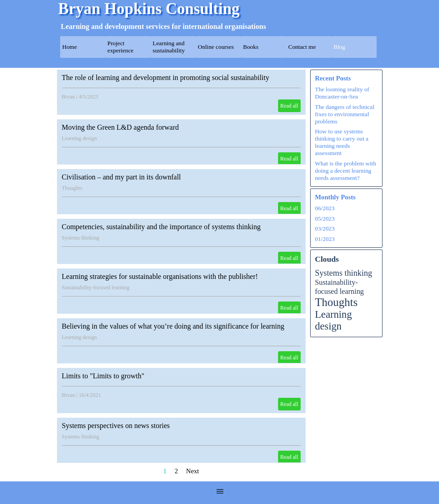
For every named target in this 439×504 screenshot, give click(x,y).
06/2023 (325, 208)
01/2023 (325, 239)
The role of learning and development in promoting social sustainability (166, 78)
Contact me (302, 47)
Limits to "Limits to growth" (103, 376)
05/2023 (325, 219)
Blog (340, 47)
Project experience (121, 47)
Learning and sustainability (169, 47)
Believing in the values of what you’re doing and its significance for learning (173, 326)
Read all (289, 106)
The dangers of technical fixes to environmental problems (345, 114)
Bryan (68, 97)
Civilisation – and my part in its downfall (122, 177)
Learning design (80, 138)
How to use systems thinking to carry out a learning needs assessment (342, 142)
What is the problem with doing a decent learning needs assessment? (346, 171)
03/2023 (325, 228)
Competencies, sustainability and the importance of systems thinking (161, 227)
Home (70, 47)
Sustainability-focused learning (96, 287)
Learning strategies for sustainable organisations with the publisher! (160, 276)
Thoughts (72, 188)
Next (193, 471)
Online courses (216, 47)
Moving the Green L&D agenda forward (120, 127)
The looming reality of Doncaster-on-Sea (342, 93)
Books (251, 47)
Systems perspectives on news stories (116, 426)
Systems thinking (81, 238)
